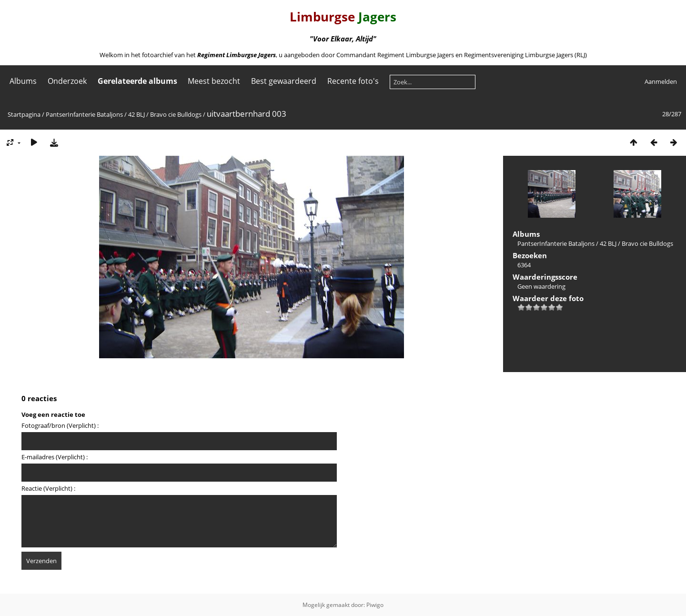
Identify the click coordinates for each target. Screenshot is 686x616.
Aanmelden (661, 81)
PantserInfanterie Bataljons (84, 114)
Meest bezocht (214, 81)
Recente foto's (353, 81)
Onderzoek (67, 81)
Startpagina (24, 114)
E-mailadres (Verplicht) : (55, 457)
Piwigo (375, 605)
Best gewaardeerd (284, 81)
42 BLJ (136, 114)
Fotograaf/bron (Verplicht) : (60, 425)
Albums (23, 81)
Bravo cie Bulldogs (176, 114)
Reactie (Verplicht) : (48, 488)
